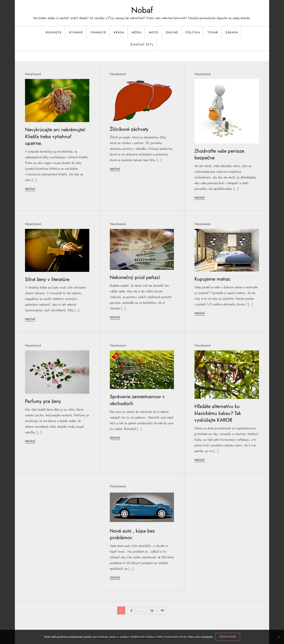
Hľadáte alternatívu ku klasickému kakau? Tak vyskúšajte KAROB (218, 413)
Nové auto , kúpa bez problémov (132, 534)
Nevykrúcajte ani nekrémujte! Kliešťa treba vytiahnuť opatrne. (55, 136)
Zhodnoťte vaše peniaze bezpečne (219, 154)
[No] (279, 637)
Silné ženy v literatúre (47, 279)
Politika (193, 32)
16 (153, 610)
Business (54, 32)
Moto (154, 32)
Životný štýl (142, 45)
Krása (119, 32)
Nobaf (142, 10)
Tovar (213, 32)
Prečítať (30, 189)
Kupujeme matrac (212, 279)
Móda (137, 32)
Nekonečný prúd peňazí (135, 277)
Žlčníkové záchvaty (129, 129)
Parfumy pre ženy (43, 401)
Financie (98, 32)
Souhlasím (228, 637)
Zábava (232, 32)
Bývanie (76, 32)
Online (172, 32)
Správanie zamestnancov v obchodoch (137, 400)
